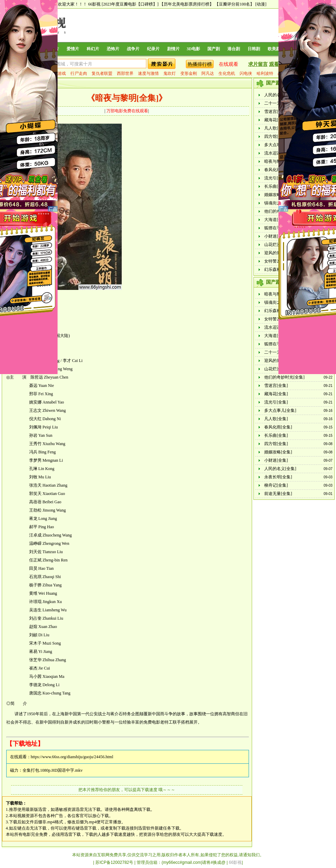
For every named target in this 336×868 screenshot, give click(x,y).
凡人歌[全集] (276, 128)
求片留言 (258, 64)
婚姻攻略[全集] (278, 452)
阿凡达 (208, 73)
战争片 (133, 49)
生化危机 (227, 73)
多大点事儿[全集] (280, 410)
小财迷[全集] (276, 236)
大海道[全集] (276, 220)
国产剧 (214, 49)
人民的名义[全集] (280, 469)
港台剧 (234, 49)
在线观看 (229, 64)
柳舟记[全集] (276, 485)
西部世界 (125, 73)
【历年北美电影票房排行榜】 (187, 4)
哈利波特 (265, 73)
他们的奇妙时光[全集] (284, 377)
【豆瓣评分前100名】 (234, 4)
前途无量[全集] (278, 494)
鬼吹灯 (170, 73)
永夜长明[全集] (278, 477)
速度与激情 (148, 73)
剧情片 (173, 49)
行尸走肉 (79, 73)
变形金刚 (189, 73)
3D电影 (193, 49)
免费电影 (152, 722)
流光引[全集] (276, 178)
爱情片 (73, 49)
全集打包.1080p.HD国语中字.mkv (53, 770)
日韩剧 (254, 49)
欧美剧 (274, 49)
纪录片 (153, 49)
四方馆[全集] (276, 136)
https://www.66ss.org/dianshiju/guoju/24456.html (72, 757)
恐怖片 (113, 49)
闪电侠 (246, 73)
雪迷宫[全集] (276, 112)
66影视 (94, 4)
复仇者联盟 (102, 73)
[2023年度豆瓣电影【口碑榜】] (130, 4)
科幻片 (93, 49)
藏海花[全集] (276, 120)
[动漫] (261, 4)
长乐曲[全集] (276, 186)
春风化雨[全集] (278, 427)
